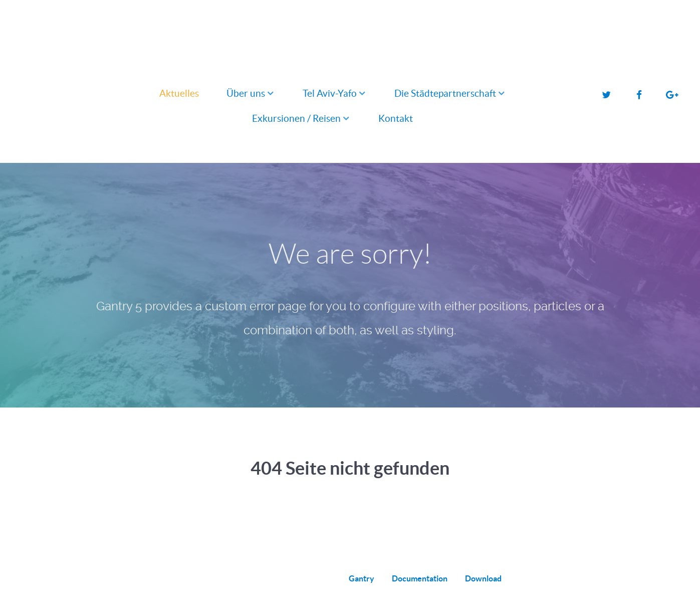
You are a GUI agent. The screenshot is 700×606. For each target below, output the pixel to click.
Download (483, 578)
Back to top (606, 578)
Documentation (420, 578)
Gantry (362, 578)
